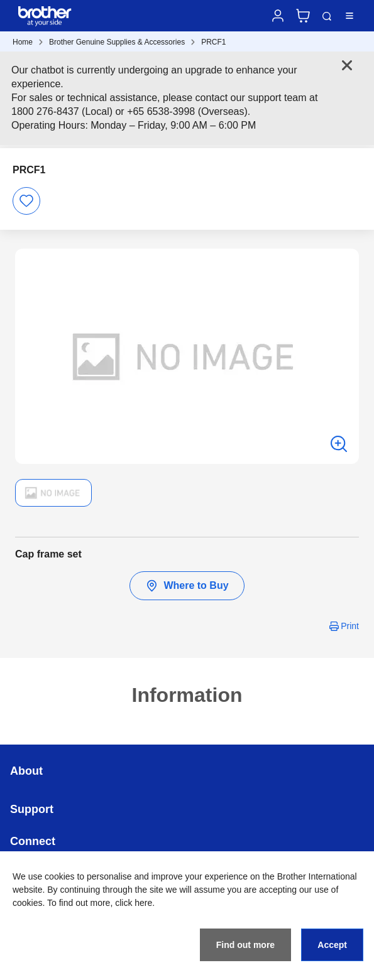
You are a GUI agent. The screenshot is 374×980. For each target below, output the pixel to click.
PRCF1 (213, 42)
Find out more (245, 945)
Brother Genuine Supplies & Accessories (117, 42)
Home (23, 42)
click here (134, 903)
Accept (332, 945)
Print (350, 626)
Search (327, 16)
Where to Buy (187, 586)
